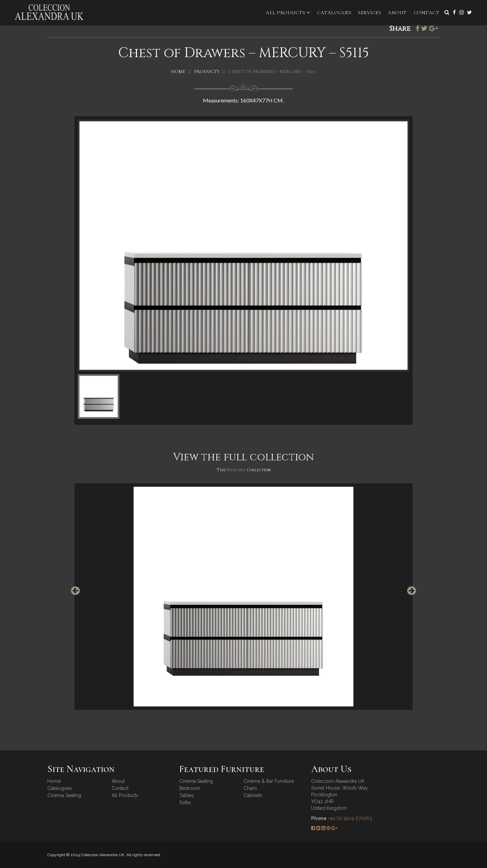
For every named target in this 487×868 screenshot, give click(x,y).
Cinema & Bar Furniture (269, 781)
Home (178, 71)
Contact (427, 13)
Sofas (185, 802)
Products (207, 71)
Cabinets (253, 795)
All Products (288, 13)
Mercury (237, 470)
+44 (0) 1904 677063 (350, 818)
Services (370, 13)
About (397, 13)
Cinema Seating (64, 795)
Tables (187, 795)
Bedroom (190, 788)
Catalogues (334, 13)
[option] (243, 597)
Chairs (250, 788)
